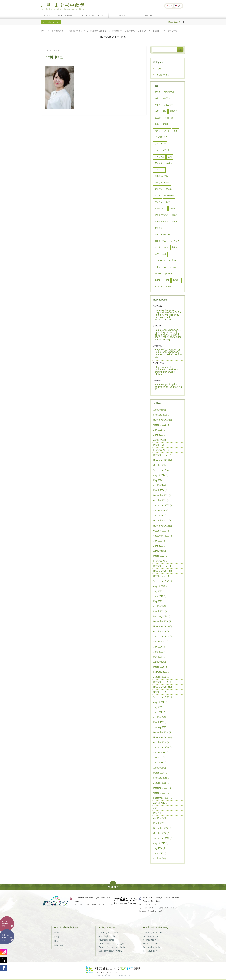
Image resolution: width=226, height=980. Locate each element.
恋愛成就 (159, 189)
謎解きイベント (161, 221)
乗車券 (165, 124)
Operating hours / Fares (109, 932)
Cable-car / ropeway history (110, 951)
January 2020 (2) (161, 677)
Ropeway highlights (151, 947)
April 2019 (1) (160, 717)
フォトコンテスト (162, 150)
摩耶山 (175, 221)
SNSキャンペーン (162, 182)
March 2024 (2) (160, 490)
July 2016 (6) (159, 848)
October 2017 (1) (161, 793)
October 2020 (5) (161, 631)
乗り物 (158, 247)
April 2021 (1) (160, 606)
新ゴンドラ (174, 260)
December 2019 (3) (162, 682)
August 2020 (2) (161, 641)
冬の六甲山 (169, 92)
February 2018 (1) (162, 778)
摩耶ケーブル (160, 241)
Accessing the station (108, 936)
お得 (157, 124)
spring (166, 280)
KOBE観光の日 (161, 137)
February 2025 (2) (162, 450)
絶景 (157, 98)
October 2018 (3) (161, 742)
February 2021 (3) (162, 616)
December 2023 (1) (162, 495)
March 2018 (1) (160, 773)
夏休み (158, 195)
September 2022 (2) (163, 536)
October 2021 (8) (161, 576)
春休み (173, 208)
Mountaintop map (106, 940)
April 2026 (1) (160, 410)
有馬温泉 (159, 163)
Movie (57, 937)
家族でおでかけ (161, 215)
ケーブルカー (160, 144)
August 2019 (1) (161, 702)
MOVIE (122, 15)
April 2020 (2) (160, 662)
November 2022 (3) (163, 526)
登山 (176, 131)
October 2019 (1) (161, 692)
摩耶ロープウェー (162, 234)
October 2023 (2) (161, 500)
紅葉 (170, 157)
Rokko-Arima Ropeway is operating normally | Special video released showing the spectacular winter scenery (168, 334)
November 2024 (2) (163, 460)
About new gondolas (152, 943)
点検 (157, 254)
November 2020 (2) (163, 626)
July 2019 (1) (159, 707)
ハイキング (175, 241)
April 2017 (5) (160, 818)
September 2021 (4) (163, 581)
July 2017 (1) (159, 808)
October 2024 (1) (161, 465)
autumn (158, 286)
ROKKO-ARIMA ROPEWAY (93, 15)
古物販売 (166, 98)
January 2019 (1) (161, 727)
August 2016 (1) (161, 843)
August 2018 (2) (161, 752)
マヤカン (159, 202)
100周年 (158, 118)
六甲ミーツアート (162, 131)
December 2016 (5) (162, 828)
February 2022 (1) (162, 561)
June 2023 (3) (160, 515)
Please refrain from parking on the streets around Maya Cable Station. (166, 370)
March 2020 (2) (160, 667)
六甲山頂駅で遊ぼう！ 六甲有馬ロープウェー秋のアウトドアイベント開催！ (124, 31)
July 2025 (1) (159, 430)
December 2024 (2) (162, 455)
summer (177, 280)
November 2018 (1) (163, 737)
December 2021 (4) (162, 566)
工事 (164, 254)
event (157, 280)
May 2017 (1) (159, 813)
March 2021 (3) (160, 611)
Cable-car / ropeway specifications (113, 947)
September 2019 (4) (163, 697)
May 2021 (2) (159, 601)
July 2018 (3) (159, 757)
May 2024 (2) (159, 480)
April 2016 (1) (160, 858)
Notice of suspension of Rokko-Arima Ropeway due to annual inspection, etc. (168, 353)
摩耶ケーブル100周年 (164, 105)
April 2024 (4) (160, 485)
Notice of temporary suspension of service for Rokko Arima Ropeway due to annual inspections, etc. (168, 315)
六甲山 (169, 163)
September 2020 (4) (163, 636)
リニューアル (160, 267)
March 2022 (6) (160, 556)
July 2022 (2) (159, 541)
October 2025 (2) (161, 425)
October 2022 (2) (161, 531)
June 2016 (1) (160, 853)
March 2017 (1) (160, 823)
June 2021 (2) (160, 596)
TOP (43, 31)
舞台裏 (175, 247)
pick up (168, 273)
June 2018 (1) (160, 762)
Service (158, 273)
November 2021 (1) (163, 571)
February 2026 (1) (162, 415)
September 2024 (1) (163, 470)
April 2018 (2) (160, 768)
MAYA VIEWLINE (65, 15)
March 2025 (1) (160, 445)
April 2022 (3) (160, 551)
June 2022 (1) (160, 546)
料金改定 (169, 118)
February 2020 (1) (162, 672)
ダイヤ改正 (159, 157)
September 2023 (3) (163, 505)
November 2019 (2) (163, 687)
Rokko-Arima (75, 31)
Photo (57, 941)
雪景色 (158, 92)
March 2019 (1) (160, 722)
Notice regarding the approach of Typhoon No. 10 (169, 387)
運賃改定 (174, 111)
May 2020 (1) (159, 657)
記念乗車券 (169, 195)
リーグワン (159, 169)
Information (57, 31)
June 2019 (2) (160, 712)
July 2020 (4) (159, 647)
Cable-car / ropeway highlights (111, 943)
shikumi (173, 267)
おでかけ (159, 228)
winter (168, 286)
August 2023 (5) (161, 510)
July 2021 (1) (159, 591)
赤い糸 (169, 189)
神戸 (157, 111)
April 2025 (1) (160, 440)
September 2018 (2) (163, 747)
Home (57, 932)
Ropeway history (150, 951)
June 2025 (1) (160, 435)
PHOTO (148, 15)
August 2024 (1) (161, 475)
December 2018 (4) (162, 732)
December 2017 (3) (162, 788)
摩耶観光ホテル (161, 176)
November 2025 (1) (163, 420)
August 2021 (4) (161, 586)
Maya (158, 69)
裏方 (166, 247)
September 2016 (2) (163, 838)
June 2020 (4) (160, 652)
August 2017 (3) (161, 803)
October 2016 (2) (161, 833)
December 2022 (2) (162, 520)
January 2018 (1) (161, 783)
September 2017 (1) (163, 798)
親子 (168, 202)
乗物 (164, 111)
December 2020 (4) (162, 621)
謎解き (175, 215)
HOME (47, 15)
